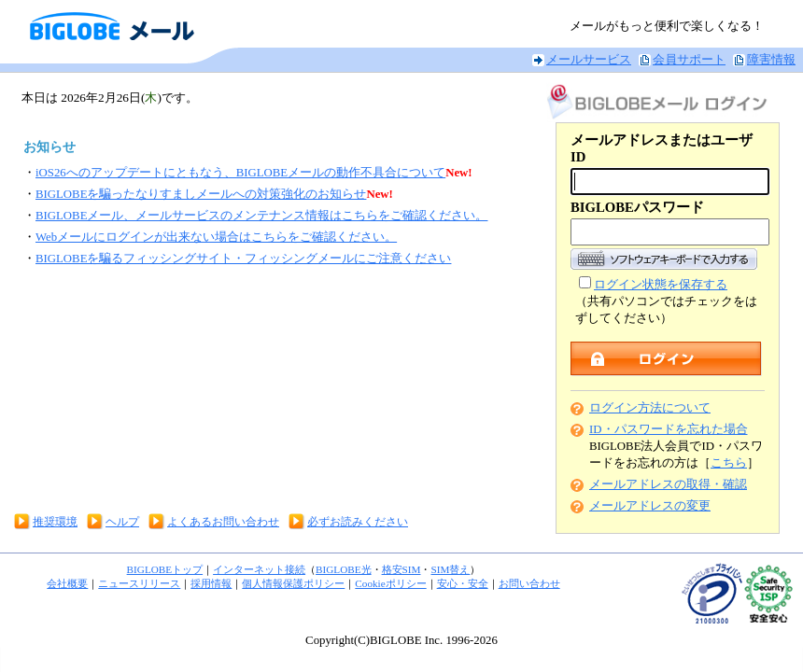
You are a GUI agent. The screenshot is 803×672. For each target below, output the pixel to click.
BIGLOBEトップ (165, 569)
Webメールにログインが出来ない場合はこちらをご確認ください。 (216, 237)
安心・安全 (463, 583)
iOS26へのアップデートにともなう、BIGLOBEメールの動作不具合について (240, 173)
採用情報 (211, 583)
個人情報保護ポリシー (293, 583)
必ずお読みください (358, 522)
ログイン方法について (650, 408)
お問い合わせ (529, 583)
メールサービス (589, 60)
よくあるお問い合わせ (223, 522)
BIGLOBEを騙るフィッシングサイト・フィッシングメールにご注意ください (243, 259)
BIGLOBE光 (343, 569)
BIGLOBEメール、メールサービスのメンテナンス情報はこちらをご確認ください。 (261, 216)
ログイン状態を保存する (661, 285)
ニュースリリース (139, 583)
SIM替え (450, 569)
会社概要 (67, 583)
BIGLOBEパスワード (637, 207)
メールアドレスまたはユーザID (662, 148)
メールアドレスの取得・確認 (668, 484)
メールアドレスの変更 (650, 506)
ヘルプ (122, 522)
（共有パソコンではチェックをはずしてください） (666, 301)
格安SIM (401, 569)
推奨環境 (55, 522)
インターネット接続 (259, 569)
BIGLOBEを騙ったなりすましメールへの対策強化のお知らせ (201, 194)
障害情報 (771, 60)
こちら (729, 463)
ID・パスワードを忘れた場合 (669, 429)
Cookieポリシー (390, 583)
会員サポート (689, 60)
